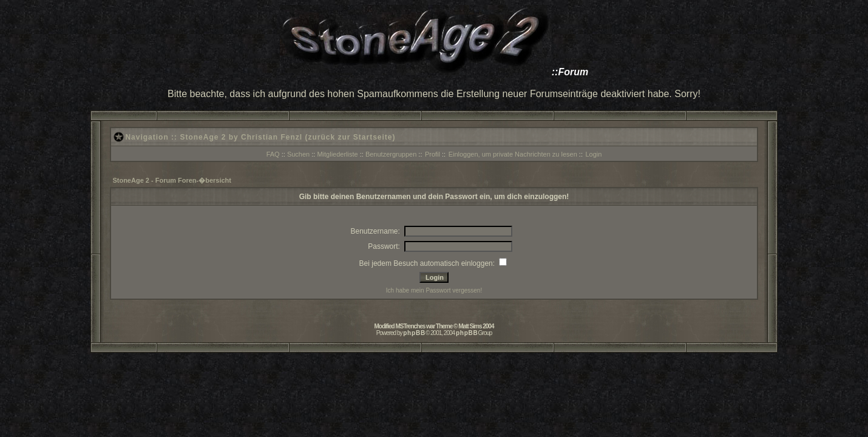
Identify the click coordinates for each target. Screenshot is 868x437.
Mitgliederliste (337, 154)
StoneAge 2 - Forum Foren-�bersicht (172, 180)
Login (593, 154)
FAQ (273, 154)
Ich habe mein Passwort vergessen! (434, 290)
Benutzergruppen (391, 154)
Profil (432, 154)
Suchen (298, 154)
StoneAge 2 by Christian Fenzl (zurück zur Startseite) (287, 137)
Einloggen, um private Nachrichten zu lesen (513, 154)
